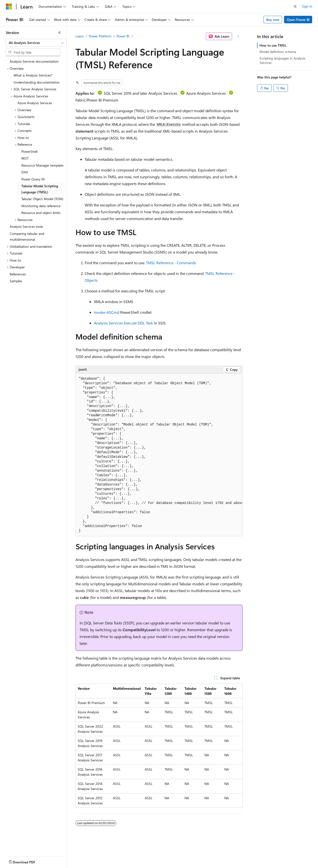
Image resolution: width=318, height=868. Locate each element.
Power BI (123, 36)
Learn (80, 36)
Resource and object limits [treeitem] (41, 213)
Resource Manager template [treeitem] (42, 165)
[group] (159, 455)
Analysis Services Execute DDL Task (123, 323)
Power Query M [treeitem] (33, 179)
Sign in (307, 6)
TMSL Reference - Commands (171, 263)
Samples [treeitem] (16, 281)
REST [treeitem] (25, 158)
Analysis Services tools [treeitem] (26, 226)
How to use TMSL (273, 45)
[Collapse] (59, 33)
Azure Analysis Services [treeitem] (35, 103)
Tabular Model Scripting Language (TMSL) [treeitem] (40, 189)
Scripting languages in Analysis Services (282, 60)
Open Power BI (298, 20)
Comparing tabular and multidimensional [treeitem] (27, 237)
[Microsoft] (9, 7)
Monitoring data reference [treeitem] (41, 206)
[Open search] (295, 7)
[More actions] (238, 36)
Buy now (273, 20)
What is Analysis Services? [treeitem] (33, 75)
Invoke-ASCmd (107, 312)
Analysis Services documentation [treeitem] (34, 61)
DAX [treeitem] (25, 172)
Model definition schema (278, 52)
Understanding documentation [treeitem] (37, 82)
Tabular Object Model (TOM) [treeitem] (42, 199)
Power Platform (100, 36)
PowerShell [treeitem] (29, 151)
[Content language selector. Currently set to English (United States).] (28, 861)
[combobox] (36, 43)
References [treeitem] (18, 274)
